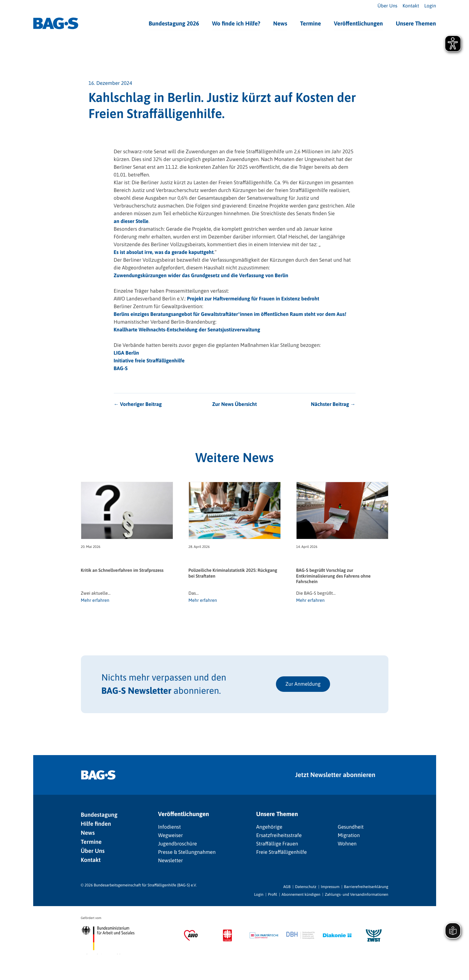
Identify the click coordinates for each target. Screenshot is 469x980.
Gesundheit (351, 827)
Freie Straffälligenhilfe (282, 852)
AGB (287, 887)
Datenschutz (306, 887)
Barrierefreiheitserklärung (366, 887)
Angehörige (269, 827)
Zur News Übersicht (234, 404)
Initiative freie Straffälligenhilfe (149, 361)
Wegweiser (170, 835)
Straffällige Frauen (277, 844)
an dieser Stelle (131, 221)
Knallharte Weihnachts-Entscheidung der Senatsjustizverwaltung (187, 330)
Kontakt (411, 6)
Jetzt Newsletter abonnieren (335, 775)
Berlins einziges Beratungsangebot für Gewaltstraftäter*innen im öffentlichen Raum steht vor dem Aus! (230, 314)
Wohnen (347, 844)
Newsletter (170, 861)
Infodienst (169, 827)
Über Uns (387, 6)
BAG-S (121, 369)
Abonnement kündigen (301, 894)
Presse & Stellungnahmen (187, 852)
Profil (272, 894)
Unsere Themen (416, 23)
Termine (311, 23)
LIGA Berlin (127, 353)
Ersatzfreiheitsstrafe (279, 835)
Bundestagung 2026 (174, 23)
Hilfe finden (96, 824)
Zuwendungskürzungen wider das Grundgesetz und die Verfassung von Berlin (201, 276)
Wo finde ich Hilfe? (236, 23)
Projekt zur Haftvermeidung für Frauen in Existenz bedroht (253, 299)
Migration (349, 835)
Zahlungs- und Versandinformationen (357, 894)
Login (430, 6)
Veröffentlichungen (358, 23)
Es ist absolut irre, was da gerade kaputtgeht (164, 252)
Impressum (330, 887)
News (280, 23)
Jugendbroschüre (177, 844)
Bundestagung (99, 815)
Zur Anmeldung (303, 684)
